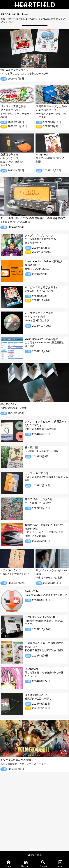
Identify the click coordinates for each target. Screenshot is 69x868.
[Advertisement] (34, 809)
